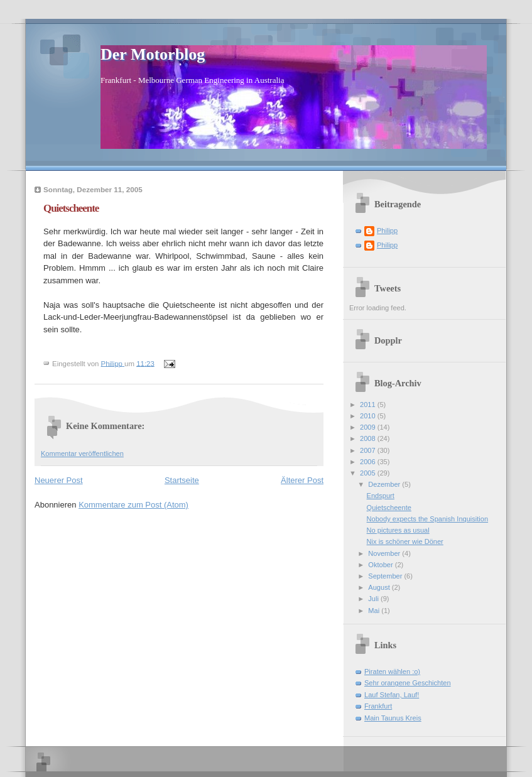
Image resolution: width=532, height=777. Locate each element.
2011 (369, 405)
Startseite (182, 480)
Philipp (387, 231)
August (380, 587)
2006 (369, 462)
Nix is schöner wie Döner (405, 541)
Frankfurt (378, 706)
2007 (369, 450)
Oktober (381, 565)
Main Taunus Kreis (393, 718)
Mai (375, 611)
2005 (369, 473)
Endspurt (381, 496)
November (385, 553)
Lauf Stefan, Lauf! (392, 695)
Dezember (385, 484)
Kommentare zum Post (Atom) (133, 505)
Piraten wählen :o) (392, 671)
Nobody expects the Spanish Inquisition (427, 519)
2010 (369, 416)
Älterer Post (302, 480)
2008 (369, 438)
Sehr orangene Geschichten (408, 683)
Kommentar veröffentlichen (82, 454)
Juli (374, 599)
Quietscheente (389, 508)
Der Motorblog (153, 54)
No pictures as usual (398, 530)
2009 (369, 427)
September (386, 576)
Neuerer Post (59, 480)
